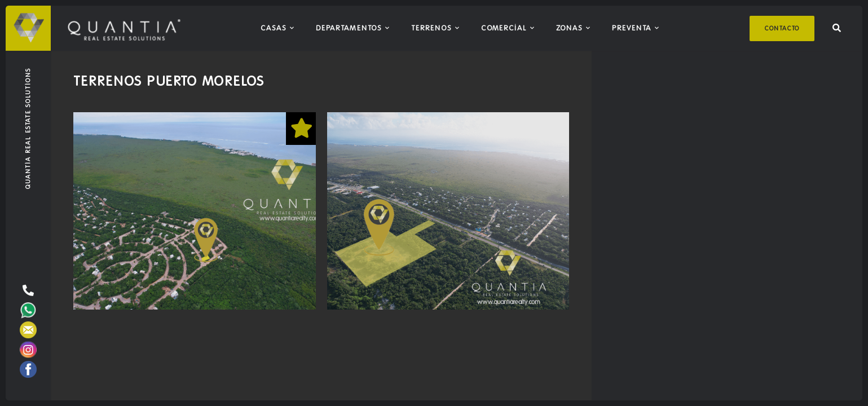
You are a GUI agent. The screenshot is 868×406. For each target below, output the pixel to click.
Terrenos (431, 28)
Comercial (504, 28)
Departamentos (349, 28)
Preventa (632, 28)
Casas (274, 28)
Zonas (569, 28)
